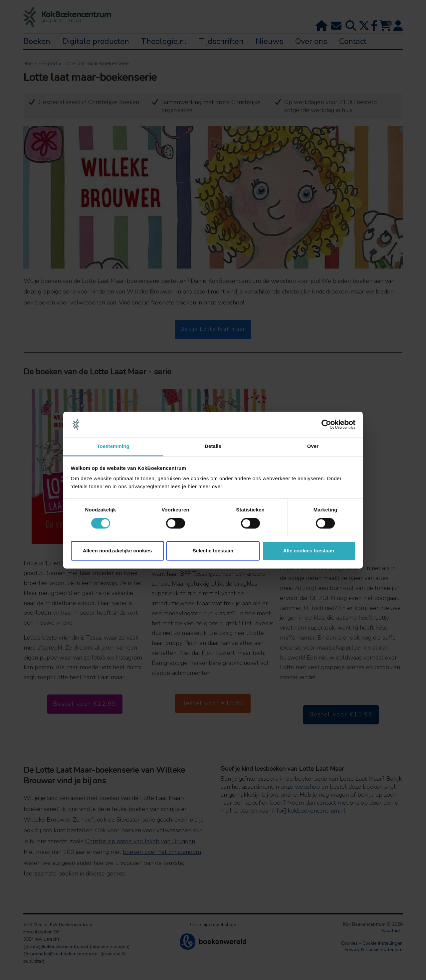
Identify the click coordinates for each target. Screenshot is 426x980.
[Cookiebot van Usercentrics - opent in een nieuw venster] (326, 424)
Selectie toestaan (213, 551)
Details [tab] (213, 446)
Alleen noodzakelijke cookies (117, 551)
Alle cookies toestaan (309, 551)
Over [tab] (313, 446)
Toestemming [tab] (113, 446)
